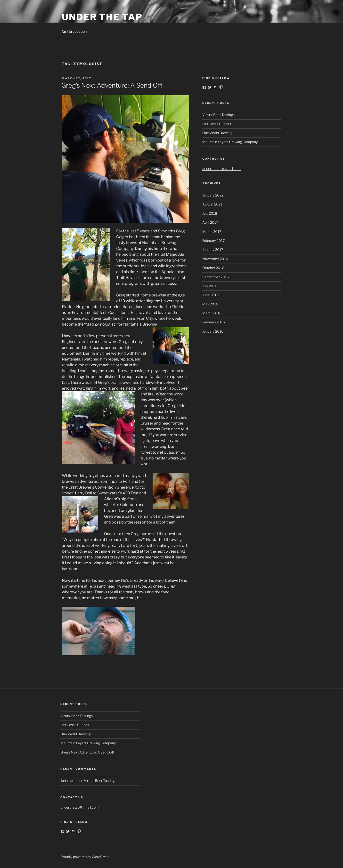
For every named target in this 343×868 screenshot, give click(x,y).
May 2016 (210, 304)
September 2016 (216, 277)
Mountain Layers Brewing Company (230, 142)
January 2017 (213, 250)
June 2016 (210, 295)
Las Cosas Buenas (217, 124)
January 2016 (213, 331)
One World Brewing (217, 133)
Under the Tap (102, 17)
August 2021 (212, 204)
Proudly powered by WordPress (85, 857)
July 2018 (210, 213)
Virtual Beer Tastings (218, 115)
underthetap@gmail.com (221, 168)
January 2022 (213, 195)
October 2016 (213, 268)
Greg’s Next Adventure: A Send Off (112, 85)
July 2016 (210, 286)
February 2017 (213, 241)
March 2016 (212, 313)
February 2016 (214, 322)
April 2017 (210, 222)
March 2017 (212, 232)
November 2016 (215, 259)
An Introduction (74, 31)
